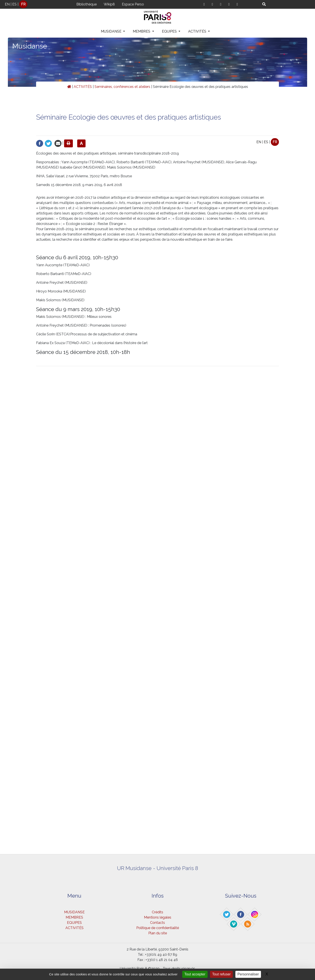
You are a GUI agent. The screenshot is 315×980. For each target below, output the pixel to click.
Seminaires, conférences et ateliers (122, 87)
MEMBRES (142, 31)
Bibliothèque (87, 4)
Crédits (157, 912)
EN (7, 4)
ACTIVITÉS (198, 31)
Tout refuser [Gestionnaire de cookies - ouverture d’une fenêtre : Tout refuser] (221, 974)
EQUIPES (170, 31)
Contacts (157, 923)
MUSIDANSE (112, 31)
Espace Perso (133, 4)
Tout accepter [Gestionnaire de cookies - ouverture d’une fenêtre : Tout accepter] (195, 974)
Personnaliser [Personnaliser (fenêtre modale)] (248, 974)
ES (14, 4)
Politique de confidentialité (158, 928)
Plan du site (158, 933)
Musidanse (30, 46)
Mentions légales (158, 917)
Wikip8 (109, 4)
